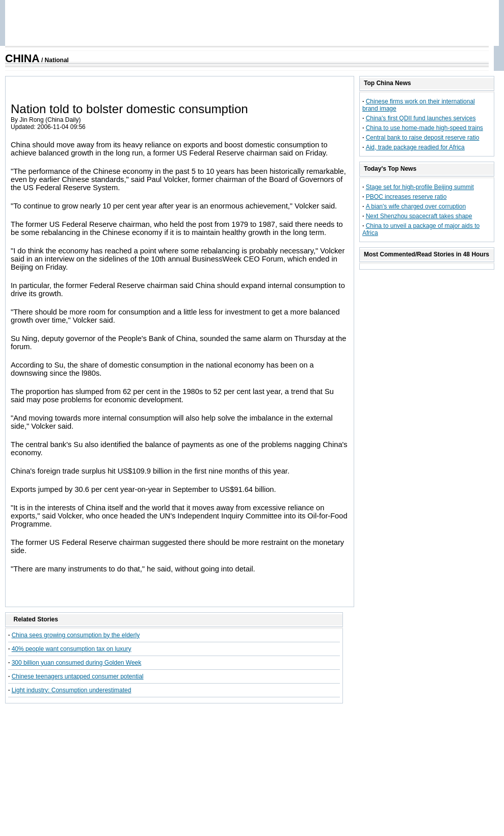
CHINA (22, 59)
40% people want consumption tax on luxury (72, 649)
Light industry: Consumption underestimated (72, 690)
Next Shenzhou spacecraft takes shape (419, 216)
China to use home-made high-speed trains (425, 128)
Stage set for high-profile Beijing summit (420, 187)
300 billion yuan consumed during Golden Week (77, 663)
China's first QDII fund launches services (421, 118)
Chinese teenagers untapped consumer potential (78, 676)
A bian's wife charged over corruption (416, 206)
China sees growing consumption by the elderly (76, 635)
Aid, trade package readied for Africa (415, 147)
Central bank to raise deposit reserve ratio (423, 138)
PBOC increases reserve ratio (406, 197)
